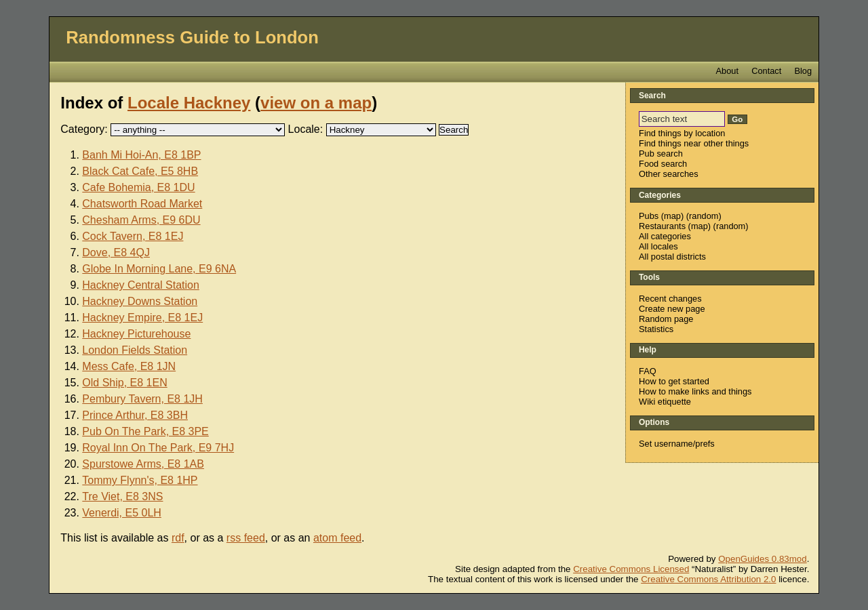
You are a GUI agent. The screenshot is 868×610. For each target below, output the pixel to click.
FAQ (648, 371)
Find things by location (682, 133)
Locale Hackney (189, 103)
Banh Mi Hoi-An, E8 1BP (141, 155)
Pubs (649, 216)
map (672, 216)
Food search (663, 164)
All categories (665, 236)
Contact (766, 71)
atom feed (337, 538)
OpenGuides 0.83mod (762, 559)
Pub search (661, 154)
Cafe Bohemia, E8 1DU (138, 187)
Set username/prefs (677, 444)
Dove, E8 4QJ (116, 252)
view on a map (316, 103)
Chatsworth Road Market (142, 204)
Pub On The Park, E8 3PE (145, 431)
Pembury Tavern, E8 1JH (142, 399)
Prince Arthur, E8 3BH (135, 415)
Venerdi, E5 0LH (122, 513)
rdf (178, 538)
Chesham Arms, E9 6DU (141, 220)
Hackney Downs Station (140, 301)
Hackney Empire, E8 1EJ (142, 318)
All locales (658, 246)
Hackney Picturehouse (136, 334)
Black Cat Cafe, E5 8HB (140, 171)
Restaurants (662, 226)
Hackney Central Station (141, 285)
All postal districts (672, 257)
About (727, 71)
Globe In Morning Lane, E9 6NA (159, 269)
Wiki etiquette (665, 402)
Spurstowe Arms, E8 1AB (143, 464)
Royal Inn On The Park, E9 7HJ (158, 448)
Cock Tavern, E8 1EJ (133, 236)
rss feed (246, 538)
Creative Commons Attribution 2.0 (708, 579)
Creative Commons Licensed (631, 569)
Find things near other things (694, 143)
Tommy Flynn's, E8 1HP (140, 480)
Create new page (672, 309)
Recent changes (670, 299)
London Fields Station (135, 350)
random (704, 216)
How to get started (674, 381)
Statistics (656, 329)
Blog (803, 71)
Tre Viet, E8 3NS (122, 496)
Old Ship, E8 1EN (124, 383)
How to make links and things (695, 391)
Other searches (669, 174)
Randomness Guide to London (192, 37)
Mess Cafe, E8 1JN (129, 366)
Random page (666, 319)
